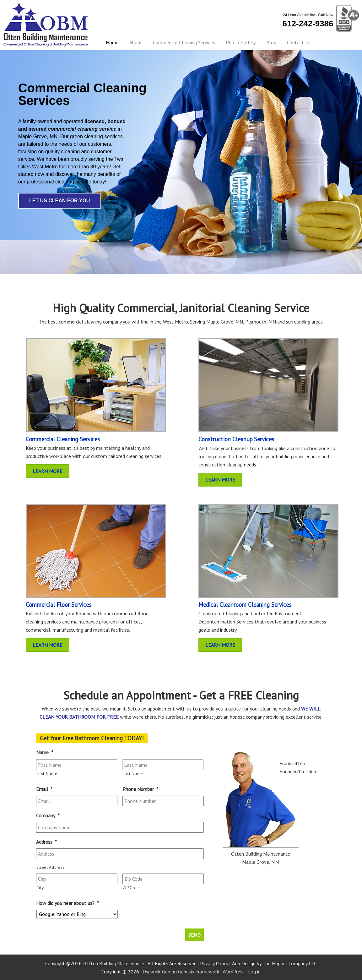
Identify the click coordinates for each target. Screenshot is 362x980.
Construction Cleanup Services (236, 439)
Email (44, 789)
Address (46, 842)
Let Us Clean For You (60, 201)
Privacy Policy (214, 963)
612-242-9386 (308, 24)
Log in (254, 971)
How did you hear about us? (68, 903)
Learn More (48, 471)
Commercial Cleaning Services (63, 439)
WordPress (234, 971)
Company (48, 815)
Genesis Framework (199, 971)
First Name (47, 774)
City (40, 888)
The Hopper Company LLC (290, 963)
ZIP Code (131, 888)
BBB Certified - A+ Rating (347, 19)
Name (45, 752)
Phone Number (140, 789)
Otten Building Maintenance (46, 24)
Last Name (133, 774)
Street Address (51, 867)
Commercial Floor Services (59, 605)
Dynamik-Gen (156, 971)
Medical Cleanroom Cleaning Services (245, 605)
